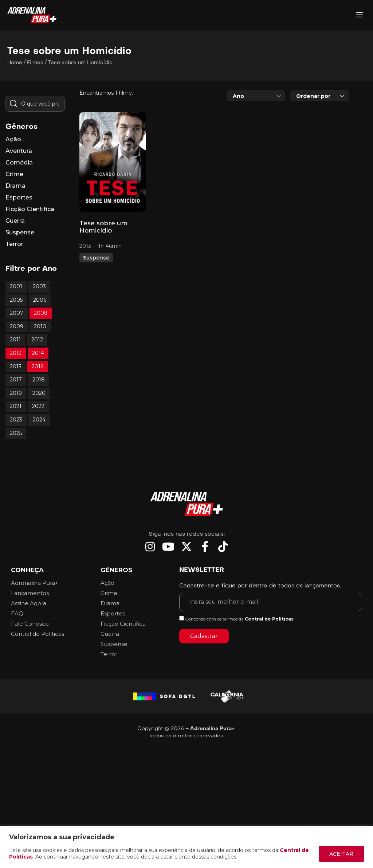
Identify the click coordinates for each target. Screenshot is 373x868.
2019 (16, 393)
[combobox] (256, 96)
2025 (16, 433)
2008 (41, 313)
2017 (16, 380)
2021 (16, 406)
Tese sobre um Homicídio (103, 227)
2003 (39, 286)
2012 (37, 340)
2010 (40, 326)
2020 (39, 393)
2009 (17, 326)
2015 (15, 366)
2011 (15, 340)
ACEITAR (341, 854)
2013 (16, 353)
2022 (38, 406)
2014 (38, 353)
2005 (16, 300)
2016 (38, 366)
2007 (17, 313)
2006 (40, 300)
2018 (39, 380)
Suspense (96, 258)
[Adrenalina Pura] (360, 15)
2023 (16, 420)
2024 (39, 420)
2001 (16, 286)
